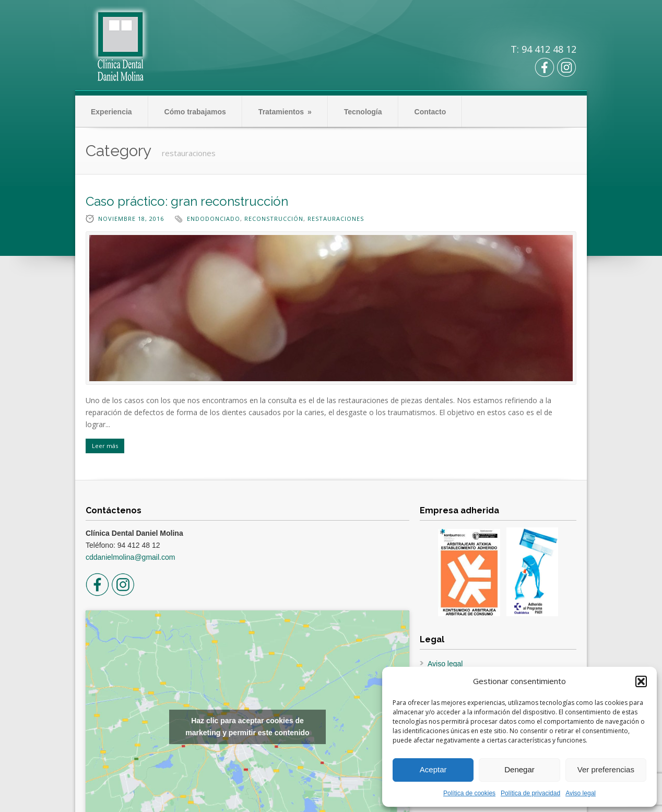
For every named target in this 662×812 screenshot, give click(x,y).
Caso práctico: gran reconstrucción (187, 201)
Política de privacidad (530, 793)
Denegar (519, 769)
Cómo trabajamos (195, 112)
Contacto (430, 112)
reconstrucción (274, 219)
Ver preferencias (606, 769)
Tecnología (363, 112)
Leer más (105, 446)
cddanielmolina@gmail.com (130, 557)
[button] (641, 681)
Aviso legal (581, 793)
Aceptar (433, 769)
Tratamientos (285, 112)
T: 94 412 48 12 (543, 49)
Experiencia (111, 112)
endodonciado (214, 219)
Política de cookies (469, 793)
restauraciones (336, 219)
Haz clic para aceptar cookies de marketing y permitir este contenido (247, 727)
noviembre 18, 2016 (131, 219)
